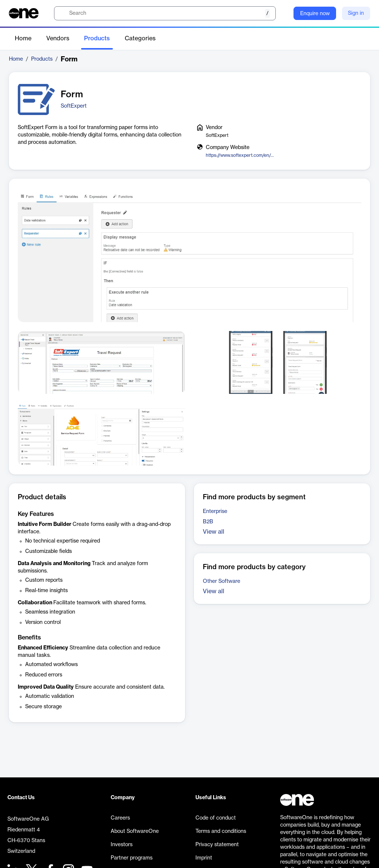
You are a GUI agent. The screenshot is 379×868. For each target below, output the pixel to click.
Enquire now (315, 14)
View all (214, 532)
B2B (208, 522)
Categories (140, 38)
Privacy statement (217, 845)
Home (23, 38)
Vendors (58, 38)
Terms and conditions (221, 831)
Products (97, 38)
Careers (120, 818)
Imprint (204, 858)
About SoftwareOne (135, 831)
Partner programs (132, 858)
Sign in (356, 13)
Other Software (222, 581)
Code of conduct (216, 818)
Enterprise (215, 511)
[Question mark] (283, 13)
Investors (122, 845)
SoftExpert (74, 106)
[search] (165, 13)
